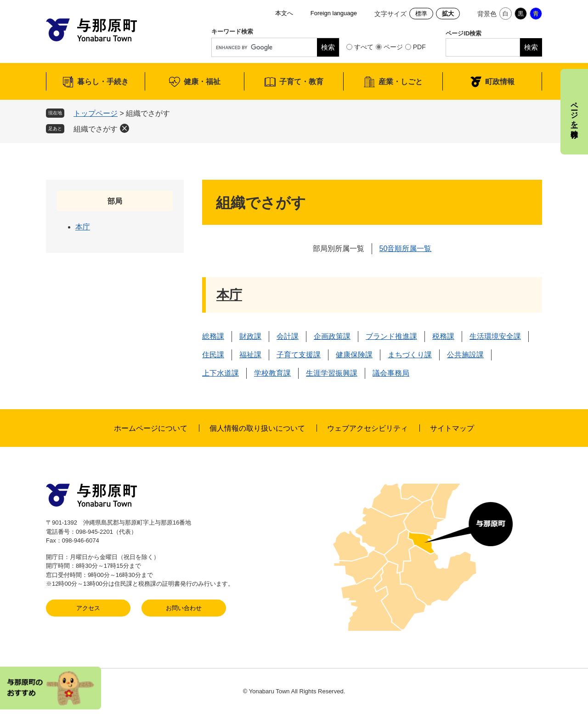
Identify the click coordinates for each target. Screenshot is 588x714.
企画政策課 (332, 336)
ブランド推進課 (391, 336)
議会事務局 (391, 373)
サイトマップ (452, 428)
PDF (419, 47)
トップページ (96, 113)
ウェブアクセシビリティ (367, 428)
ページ (393, 47)
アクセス (88, 608)
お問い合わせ (184, 608)
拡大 (448, 14)
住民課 (213, 355)
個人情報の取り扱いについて (257, 428)
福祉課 (250, 355)
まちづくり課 (410, 355)
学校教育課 (272, 373)
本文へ (284, 13)
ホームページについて (151, 428)
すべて (364, 47)
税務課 (443, 336)
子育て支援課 (299, 355)
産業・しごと (401, 82)
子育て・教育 (301, 82)
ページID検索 (464, 33)
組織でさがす (96, 129)
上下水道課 (220, 373)
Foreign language (334, 13)
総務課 (213, 336)
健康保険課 (354, 355)
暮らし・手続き (103, 82)
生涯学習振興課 (332, 373)
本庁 (229, 295)
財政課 (250, 336)
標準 (421, 14)
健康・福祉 (202, 82)
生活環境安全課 (495, 336)
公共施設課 (465, 355)
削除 (124, 128)
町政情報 (500, 82)
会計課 (288, 336)
